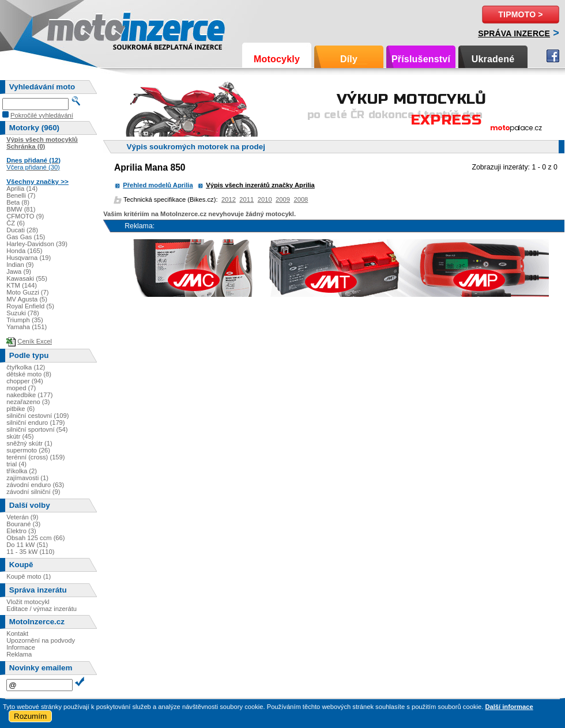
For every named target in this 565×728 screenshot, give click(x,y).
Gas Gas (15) (26, 237)
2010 (265, 199)
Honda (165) (24, 251)
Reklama (19, 654)
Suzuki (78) (23, 313)
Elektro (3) (21, 531)
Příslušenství (421, 59)
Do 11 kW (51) (27, 545)
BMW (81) (21, 209)
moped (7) (21, 388)
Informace (21, 647)
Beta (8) (18, 202)
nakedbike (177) (29, 395)
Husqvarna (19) (29, 258)
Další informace (509, 707)
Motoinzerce (71, 29)
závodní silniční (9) (33, 492)
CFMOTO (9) (25, 216)
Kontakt (17, 633)
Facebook (553, 56)
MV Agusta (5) (27, 299)
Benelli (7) (21, 195)
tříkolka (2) (22, 471)
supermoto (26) (28, 450)
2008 (301, 199)
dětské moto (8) (29, 374)
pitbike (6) (20, 409)
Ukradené (493, 59)
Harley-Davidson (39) (37, 244)
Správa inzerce (514, 33)
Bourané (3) (23, 524)
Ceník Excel (35, 341)
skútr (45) (20, 436)
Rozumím (30, 716)
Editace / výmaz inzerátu (42, 609)
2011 (246, 199)
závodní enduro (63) (35, 485)
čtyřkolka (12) (26, 367)
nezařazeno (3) (28, 402)
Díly (349, 59)
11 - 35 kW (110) (30, 552)
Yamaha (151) (27, 327)
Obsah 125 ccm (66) (35, 538)
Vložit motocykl (28, 602)
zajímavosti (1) (27, 478)
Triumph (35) (25, 320)
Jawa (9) (19, 271)
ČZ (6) (16, 223)
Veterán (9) (22, 517)
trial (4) (16, 464)
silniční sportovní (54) (37, 429)
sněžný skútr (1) (29, 443)
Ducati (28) (22, 230)
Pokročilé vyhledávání (42, 115)
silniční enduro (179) (35, 423)
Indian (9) (20, 265)
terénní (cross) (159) (35, 457)
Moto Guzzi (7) (27, 292)
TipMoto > (520, 14)
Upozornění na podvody (41, 640)
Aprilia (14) (22, 188)
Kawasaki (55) (27, 278)
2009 (283, 199)
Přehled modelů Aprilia (158, 185)
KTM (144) (22, 285)
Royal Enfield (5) (30, 306)
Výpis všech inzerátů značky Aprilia (260, 185)
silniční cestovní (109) (37, 416)
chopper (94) (25, 381)
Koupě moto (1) (29, 576)
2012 (229, 199)
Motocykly (277, 59)
